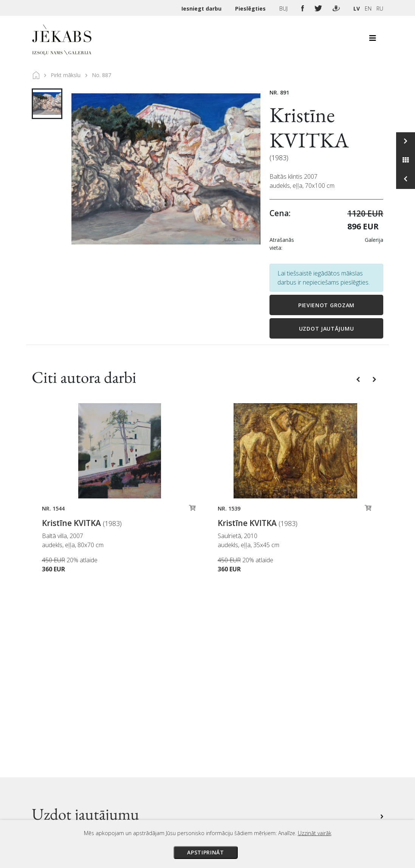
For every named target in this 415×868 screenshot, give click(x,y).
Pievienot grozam (326, 305)
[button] (359, 379)
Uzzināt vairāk (315, 833)
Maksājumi (258, 734)
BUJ (284, 9)
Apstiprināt (206, 852)
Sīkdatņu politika (265, 777)
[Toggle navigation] (373, 40)
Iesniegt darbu (202, 9)
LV (357, 9)
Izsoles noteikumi (267, 724)
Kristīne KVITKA (309, 127)
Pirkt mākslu (66, 75)
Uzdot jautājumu (327, 329)
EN (368, 9)
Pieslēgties (251, 9)
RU (380, 9)
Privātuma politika (267, 766)
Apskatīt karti (123, 751)
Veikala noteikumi (266, 755)
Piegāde (254, 745)
